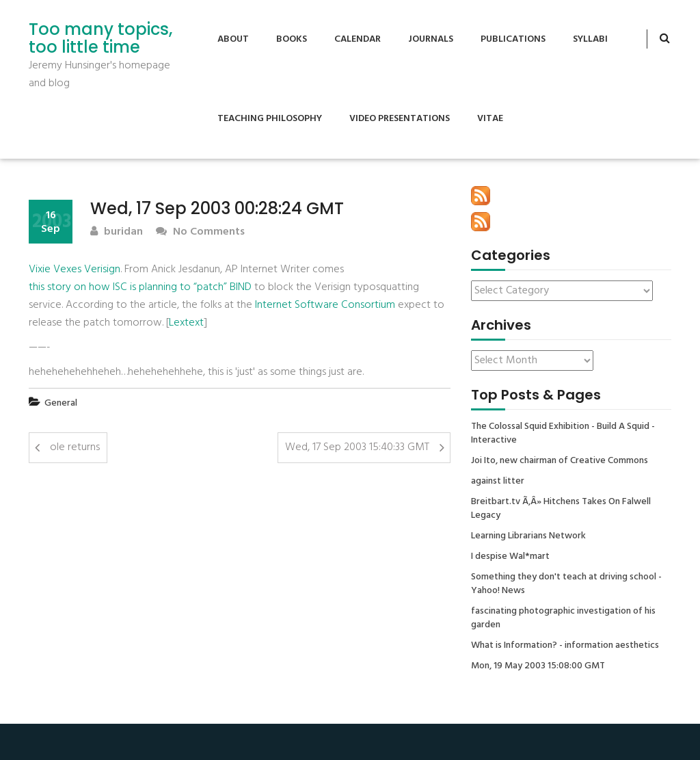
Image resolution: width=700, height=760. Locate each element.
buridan (117, 232)
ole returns (75, 447)
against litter (498, 482)
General (61, 403)
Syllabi (590, 39)
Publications (513, 39)
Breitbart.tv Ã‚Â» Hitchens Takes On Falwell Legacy (561, 509)
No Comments (200, 232)
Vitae (490, 119)
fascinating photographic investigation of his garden (563, 618)
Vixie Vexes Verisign (75, 270)
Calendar (358, 39)
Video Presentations (400, 119)
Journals (431, 39)
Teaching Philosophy (270, 119)
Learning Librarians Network (528, 536)
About (233, 39)
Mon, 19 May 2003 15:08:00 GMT (538, 666)
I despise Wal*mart (510, 557)
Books (292, 39)
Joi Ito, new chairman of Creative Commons (560, 461)
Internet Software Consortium (325, 305)
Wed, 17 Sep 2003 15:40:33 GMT (357, 447)
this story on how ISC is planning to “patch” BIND (140, 287)
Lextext (186, 323)
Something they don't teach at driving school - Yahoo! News (566, 584)
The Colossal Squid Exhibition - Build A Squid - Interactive (563, 434)
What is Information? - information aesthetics (565, 646)
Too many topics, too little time (100, 39)
